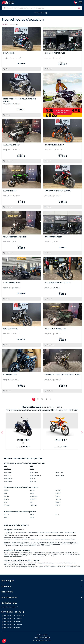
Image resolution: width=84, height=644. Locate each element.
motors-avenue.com (26, 566)
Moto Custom (8, 473)
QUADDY (58, 490)
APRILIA (6, 490)
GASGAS (32, 490)
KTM (31, 502)
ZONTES (58, 505)
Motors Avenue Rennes (12, 625)
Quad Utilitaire (60, 476)
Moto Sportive (34, 473)
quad (5, 546)
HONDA (32, 493)
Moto (5, 466)
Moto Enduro (7, 476)
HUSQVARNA (34, 496)
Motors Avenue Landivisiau (13, 616)
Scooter (32, 469)
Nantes (32, 514)
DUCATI (6, 502)
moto (42, 544)
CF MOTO (6, 499)
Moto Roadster (8, 479)
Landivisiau (7, 514)
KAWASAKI (33, 499)
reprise (53, 566)
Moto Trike (33, 482)
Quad (31, 466)
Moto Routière (8, 482)
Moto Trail (33, 479)
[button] (45, 95)
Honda (77, 554)
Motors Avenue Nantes (12, 622)
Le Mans (6, 517)
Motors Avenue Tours (11, 628)
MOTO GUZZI (34, 505)
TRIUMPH (59, 499)
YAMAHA (58, 502)
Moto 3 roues (7, 469)
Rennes (32, 517)
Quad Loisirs (59, 473)
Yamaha (19, 556)
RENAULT (58, 493)
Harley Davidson (70, 554)
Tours (57, 514)
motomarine (57, 544)
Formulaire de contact (10, 607)
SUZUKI (58, 496)
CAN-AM (6, 496)
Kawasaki (6, 556)
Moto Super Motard (35, 476)
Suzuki (15, 556)
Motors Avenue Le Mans (12, 619)
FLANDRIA (7, 505)
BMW (5, 493)
